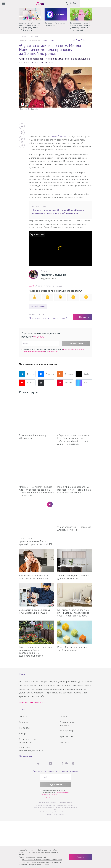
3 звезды (79, 40)
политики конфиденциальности (34, 352)
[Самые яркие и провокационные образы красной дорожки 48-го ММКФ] (36, 489)
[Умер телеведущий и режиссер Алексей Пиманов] (75, 489)
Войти (104, 3)
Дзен (44, 383)
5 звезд (84, 40)
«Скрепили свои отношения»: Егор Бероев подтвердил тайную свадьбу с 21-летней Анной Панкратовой (73, 428)
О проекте (25, 682)
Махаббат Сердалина (29, 40)
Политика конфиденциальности (31, 714)
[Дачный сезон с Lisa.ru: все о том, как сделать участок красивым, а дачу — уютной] (81, 14)
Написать (84, 317)
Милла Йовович (59, 137)
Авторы (23, 699)
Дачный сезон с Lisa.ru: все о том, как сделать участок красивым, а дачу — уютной (80, 26)
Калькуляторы (67, 696)
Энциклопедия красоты (68, 689)
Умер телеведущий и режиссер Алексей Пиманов (74, 505)
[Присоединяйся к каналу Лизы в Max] (36, 409)
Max (81, 383)
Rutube (82, 374)
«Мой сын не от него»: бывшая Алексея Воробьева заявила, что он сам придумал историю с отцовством (36, 468)
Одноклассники (65, 374)
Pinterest (64, 383)
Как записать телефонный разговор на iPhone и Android (35, 542)
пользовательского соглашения (74, 349)
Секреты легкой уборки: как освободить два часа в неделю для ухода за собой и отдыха (30, 26)
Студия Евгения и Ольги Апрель (61, 777)
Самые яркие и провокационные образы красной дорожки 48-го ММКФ (36, 507)
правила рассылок (52, 352)
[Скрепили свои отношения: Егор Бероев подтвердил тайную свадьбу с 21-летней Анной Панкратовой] (75, 409)
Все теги (64, 707)
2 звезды (77, 40)
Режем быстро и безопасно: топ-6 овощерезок (72, 614)
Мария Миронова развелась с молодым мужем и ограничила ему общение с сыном (74, 467)
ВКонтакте (46, 374)
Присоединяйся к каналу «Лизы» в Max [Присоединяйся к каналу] (33, 425)
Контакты (24, 693)
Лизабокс (65, 682)
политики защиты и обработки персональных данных (40, 863)
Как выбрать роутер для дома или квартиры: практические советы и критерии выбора (73, 578)
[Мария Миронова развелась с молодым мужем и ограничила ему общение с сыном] (75, 449)
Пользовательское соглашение (29, 706)
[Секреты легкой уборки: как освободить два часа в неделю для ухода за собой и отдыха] (30, 14)
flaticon (61, 779)
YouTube (27, 383)
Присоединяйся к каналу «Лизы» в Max (55, 24)
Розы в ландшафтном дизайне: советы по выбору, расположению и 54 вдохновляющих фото (36, 617)
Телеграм (27, 374)
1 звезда (74, 40)
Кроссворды (66, 702)
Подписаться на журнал (31, 668)
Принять (80, 857)
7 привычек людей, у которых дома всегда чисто (73, 542)
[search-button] (98, 3)
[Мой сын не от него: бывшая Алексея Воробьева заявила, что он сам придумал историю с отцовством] (36, 449)
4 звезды (82, 40)
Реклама (24, 687)
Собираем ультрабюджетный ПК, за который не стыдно (35, 577)
